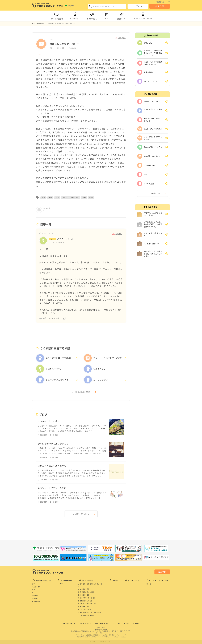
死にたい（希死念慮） (71, 197)
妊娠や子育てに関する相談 (87, 598)
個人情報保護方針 (102, 624)
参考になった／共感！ (52, 318)
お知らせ (148, 584)
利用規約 (136, 624)
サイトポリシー (85, 624)
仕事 (33, 584)
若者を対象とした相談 (85, 601)
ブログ (107, 15)
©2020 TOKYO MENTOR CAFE (101, 642)
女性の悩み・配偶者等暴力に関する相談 (90, 585)
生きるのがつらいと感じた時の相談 (90, 613)
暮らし (34, 593)
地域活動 (35, 596)
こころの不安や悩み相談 (86, 616)
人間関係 (35, 599)
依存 (43, 197)
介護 (33, 590)
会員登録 (160, 6)
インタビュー (61, 584)
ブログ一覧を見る (81, 514)
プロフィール (41, 54)
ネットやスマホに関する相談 (87, 604)
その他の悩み (36, 602)
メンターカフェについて (143, 15)
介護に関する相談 (84, 607)
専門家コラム (122, 15)
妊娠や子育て (36, 587)
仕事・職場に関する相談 (86, 592)
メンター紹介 (75, 15)
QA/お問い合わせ (69, 624)
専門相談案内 (92, 15)
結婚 (91, 197)
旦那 (57, 197)
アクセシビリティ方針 (121, 624)
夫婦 (50, 197)
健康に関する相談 (84, 595)
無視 (84, 197)
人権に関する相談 (84, 589)
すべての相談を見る (81, 392)
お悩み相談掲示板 (56, 15)
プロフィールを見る (57, 242)
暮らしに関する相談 (85, 610)
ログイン (138, 6)
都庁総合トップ (163, 2)
